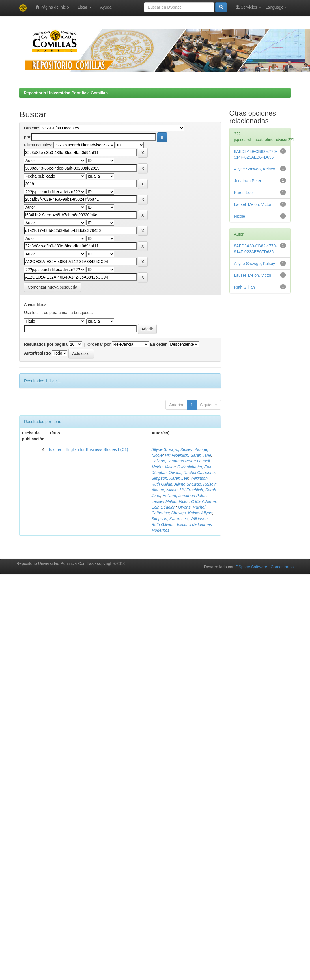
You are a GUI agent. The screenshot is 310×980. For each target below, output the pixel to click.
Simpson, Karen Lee (170, 478)
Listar (85, 7)
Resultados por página (46, 344)
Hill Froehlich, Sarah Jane (188, 455)
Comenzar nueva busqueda (53, 287)
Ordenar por (99, 344)
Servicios (248, 7)
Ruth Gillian (244, 287)
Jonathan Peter (248, 181)
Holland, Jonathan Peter (173, 461)
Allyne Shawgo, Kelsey (172, 449)
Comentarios (282, 567)
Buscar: (31, 128)
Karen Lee (243, 193)
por (27, 137)
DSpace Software (251, 567)
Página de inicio (52, 7)
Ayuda (106, 7)
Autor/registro (37, 353)
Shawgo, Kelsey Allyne (192, 513)
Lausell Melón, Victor (170, 501)
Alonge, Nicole (165, 490)
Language (276, 7)
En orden (159, 344)
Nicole (240, 216)
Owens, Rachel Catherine (192, 473)
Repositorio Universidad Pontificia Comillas (66, 93)
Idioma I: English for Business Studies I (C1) (89, 449)
